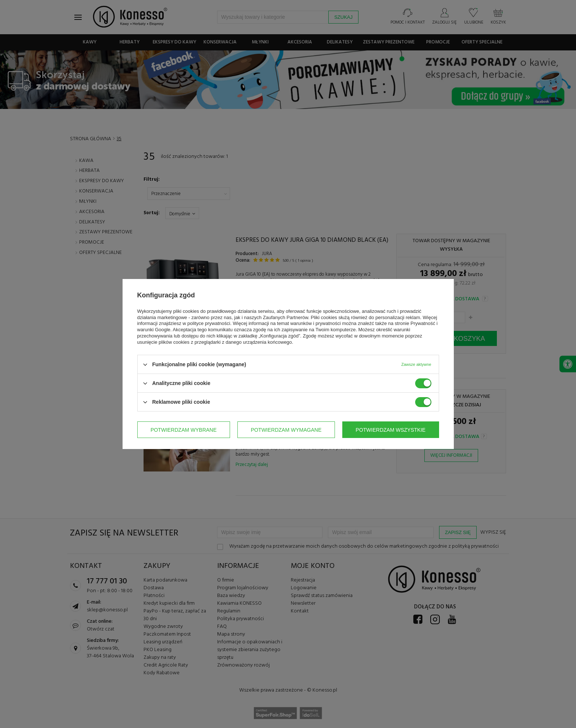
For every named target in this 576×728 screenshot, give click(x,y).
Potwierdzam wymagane (286, 430)
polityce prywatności (209, 323)
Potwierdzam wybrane (184, 430)
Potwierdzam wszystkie (391, 430)
